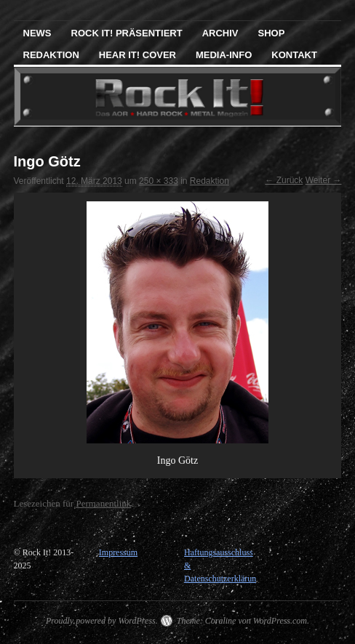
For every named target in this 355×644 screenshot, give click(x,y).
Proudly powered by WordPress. (102, 621)
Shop (272, 33)
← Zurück (284, 180)
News (37, 33)
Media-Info (224, 55)
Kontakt (294, 55)
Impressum (118, 552)
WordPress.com (280, 621)
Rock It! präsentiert (127, 33)
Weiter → (324, 180)
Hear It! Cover (137, 55)
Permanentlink (103, 503)
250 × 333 (159, 181)
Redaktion (51, 55)
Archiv (220, 33)
